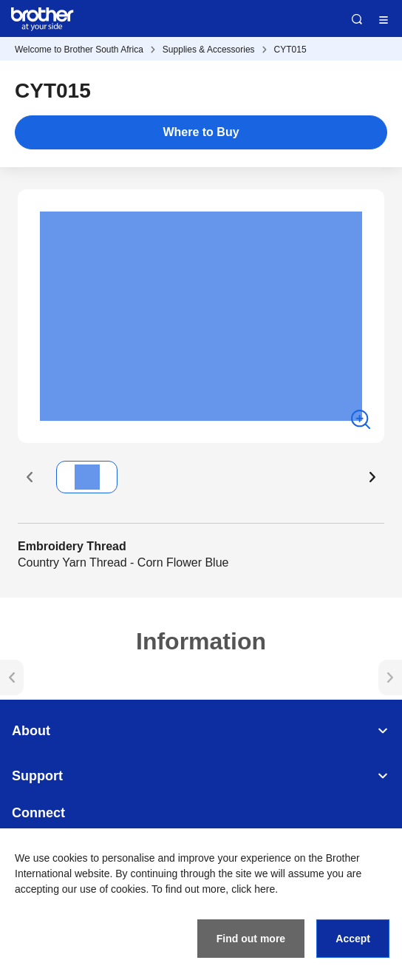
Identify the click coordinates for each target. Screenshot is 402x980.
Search (357, 19)
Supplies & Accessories (209, 50)
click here (253, 889)
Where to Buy (201, 132)
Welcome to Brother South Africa (79, 50)
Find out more (251, 939)
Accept (353, 939)
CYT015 (290, 50)
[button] (30, 477)
